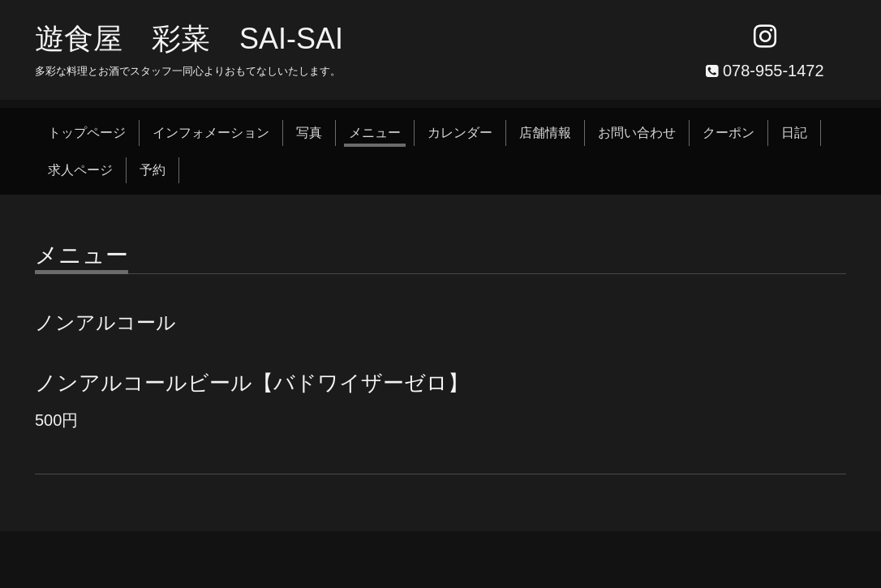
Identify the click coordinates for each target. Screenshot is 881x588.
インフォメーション (211, 133)
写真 (309, 133)
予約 (153, 170)
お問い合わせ (637, 133)
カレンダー (460, 133)
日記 (794, 133)
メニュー (375, 133)
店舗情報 (545, 133)
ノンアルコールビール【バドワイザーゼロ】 (252, 383)
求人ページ (80, 170)
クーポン (728, 133)
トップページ (87, 133)
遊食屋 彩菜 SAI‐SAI (189, 39)
